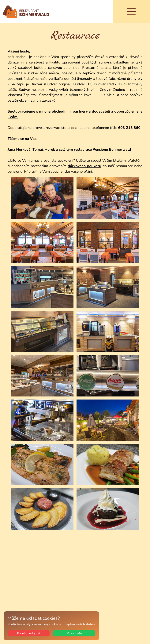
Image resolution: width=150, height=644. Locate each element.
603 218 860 (129, 128)
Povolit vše (74, 633)
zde (74, 128)
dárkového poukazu (84, 166)
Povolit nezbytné (29, 633)
